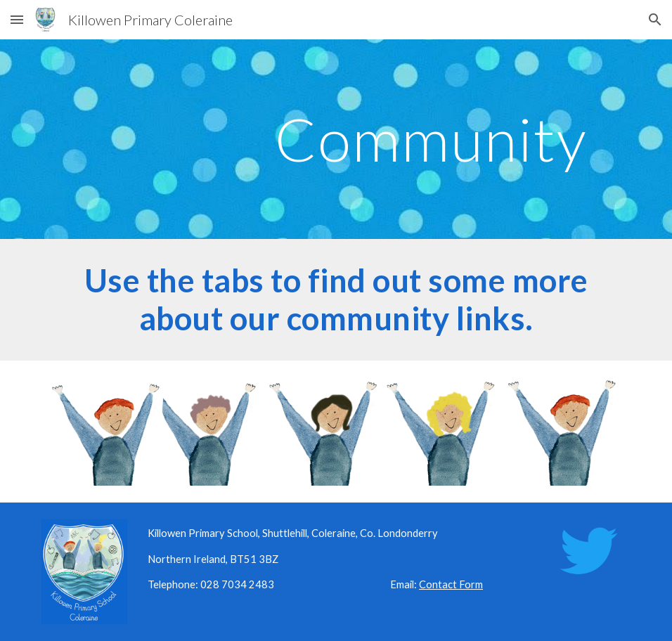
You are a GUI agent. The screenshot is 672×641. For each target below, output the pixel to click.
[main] (336, 139)
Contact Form (451, 584)
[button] (17, 19)
